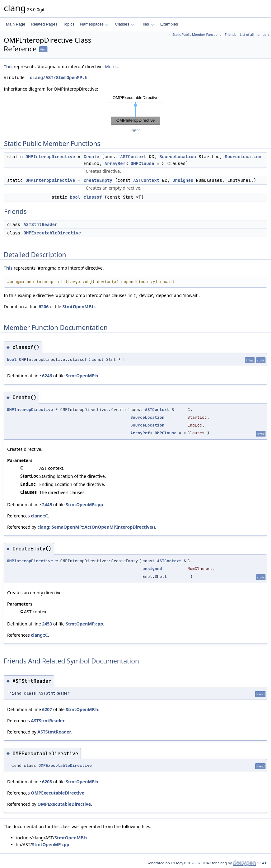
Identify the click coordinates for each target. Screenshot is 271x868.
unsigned (183, 180)
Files (147, 24)
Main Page (16, 24)
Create (91, 157)
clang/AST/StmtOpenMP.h (59, 78)
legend (136, 130)
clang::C (39, 516)
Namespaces (94, 24)
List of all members (255, 35)
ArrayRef (115, 163)
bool (75, 197)
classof (93, 197)
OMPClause (143, 163)
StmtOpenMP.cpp (84, 505)
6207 (47, 709)
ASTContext (133, 157)
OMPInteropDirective (50, 157)
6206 (44, 307)
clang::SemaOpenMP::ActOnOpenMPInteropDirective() (96, 527)
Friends (230, 35)
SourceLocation (178, 157)
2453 (47, 624)
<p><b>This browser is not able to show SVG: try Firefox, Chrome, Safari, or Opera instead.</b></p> (136, 110)
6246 (47, 376)
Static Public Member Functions (197, 35)
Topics (69, 24)
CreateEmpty (98, 180)
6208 (47, 782)
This (8, 66)
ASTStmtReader (40, 224)
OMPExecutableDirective (52, 233)
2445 (47, 505)
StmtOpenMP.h (78, 307)
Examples (169, 24)
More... (112, 66)
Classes (124, 24)
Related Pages (44, 24)
